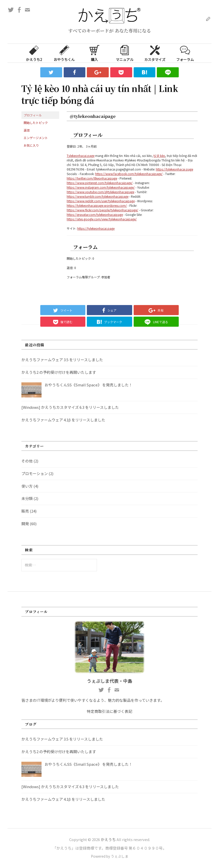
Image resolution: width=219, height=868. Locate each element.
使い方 (27, 486)
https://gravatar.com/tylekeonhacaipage (95, 214)
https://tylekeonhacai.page (174, 169)
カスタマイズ (155, 53)
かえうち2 (34, 53)
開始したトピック (36, 123)
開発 (25, 524)
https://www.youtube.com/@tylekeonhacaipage (100, 192)
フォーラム (185, 53)
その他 (27, 461)
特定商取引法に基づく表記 (109, 711)
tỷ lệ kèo (159, 156)
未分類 (27, 498)
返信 (27, 130)
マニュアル (125, 53)
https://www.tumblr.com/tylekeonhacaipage (98, 196)
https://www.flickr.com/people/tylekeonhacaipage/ (102, 210)
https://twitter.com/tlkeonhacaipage (92, 178)
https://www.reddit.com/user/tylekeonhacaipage (101, 201)
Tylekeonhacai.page (81, 156)
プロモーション (35, 473)
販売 (25, 511)
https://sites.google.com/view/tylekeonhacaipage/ (102, 219)
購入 (94, 53)
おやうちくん (64, 53)
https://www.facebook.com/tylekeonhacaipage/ (129, 174)
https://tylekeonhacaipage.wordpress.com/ (97, 205)
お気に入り (31, 145)
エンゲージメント (36, 138)
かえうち (108, 839)
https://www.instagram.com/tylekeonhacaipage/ (101, 187)
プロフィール (33, 115)
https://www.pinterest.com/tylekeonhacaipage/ (100, 183)
